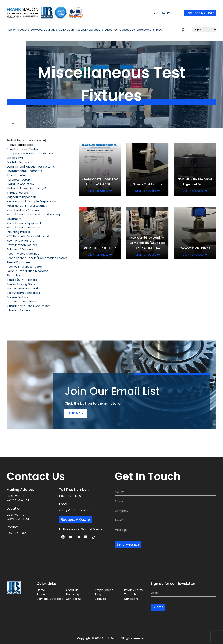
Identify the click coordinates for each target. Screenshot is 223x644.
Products (23, 30)
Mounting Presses (19, 232)
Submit (158, 607)
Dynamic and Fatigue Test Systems (31, 167)
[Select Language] (204, 30)
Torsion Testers (17, 297)
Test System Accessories (24, 288)
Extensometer (16, 175)
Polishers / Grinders (20, 249)
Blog (159, 30)
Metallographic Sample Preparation (31, 201)
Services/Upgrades (44, 30)
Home (11, 30)
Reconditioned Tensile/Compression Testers (37, 258)
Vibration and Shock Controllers (28, 306)
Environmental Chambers (24, 171)
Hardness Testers (19, 180)
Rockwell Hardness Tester (24, 267)
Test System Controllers (23, 293)
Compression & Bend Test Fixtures (30, 154)
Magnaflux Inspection (21, 197)
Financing (72, 594)
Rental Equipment (19, 262)
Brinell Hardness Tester (22, 149)
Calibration (66, 30)
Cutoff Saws (15, 158)
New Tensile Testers (20, 241)
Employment (145, 30)
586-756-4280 (17, 534)
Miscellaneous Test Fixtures (25, 228)
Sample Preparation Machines (27, 271)
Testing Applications (90, 30)
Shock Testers (16, 275)
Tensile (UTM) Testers (22, 280)
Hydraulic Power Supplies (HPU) (28, 188)
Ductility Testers (18, 162)
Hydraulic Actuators (20, 184)
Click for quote (98, 191)
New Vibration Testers (22, 245)
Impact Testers (17, 193)
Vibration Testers (18, 310)
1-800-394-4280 (162, 13)
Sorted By (13, 140)
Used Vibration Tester (22, 302)
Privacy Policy (133, 590)
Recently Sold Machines (23, 254)
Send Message (128, 545)
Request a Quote (200, 13)
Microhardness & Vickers (24, 210)
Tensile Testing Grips (21, 284)
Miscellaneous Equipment (24, 223)
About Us (111, 30)
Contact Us (127, 30)
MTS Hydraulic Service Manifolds (28, 236)
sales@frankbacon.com (75, 511)
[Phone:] (166, 501)
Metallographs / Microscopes (27, 206)
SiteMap (101, 599)
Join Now (76, 413)
